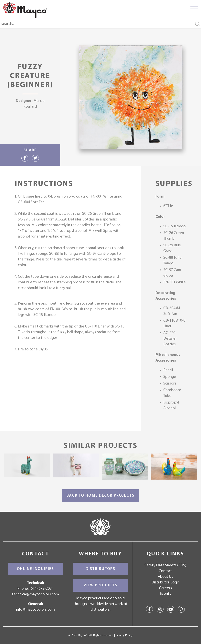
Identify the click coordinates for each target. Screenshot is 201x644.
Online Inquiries (35, 569)
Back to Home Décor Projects (100, 496)
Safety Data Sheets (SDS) (165, 565)
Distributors (100, 569)
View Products (100, 585)
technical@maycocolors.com (35, 594)
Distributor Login (165, 582)
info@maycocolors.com (35, 610)
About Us (165, 577)
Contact (165, 571)
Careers (165, 588)
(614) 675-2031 (42, 589)
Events (165, 594)
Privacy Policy (124, 635)
